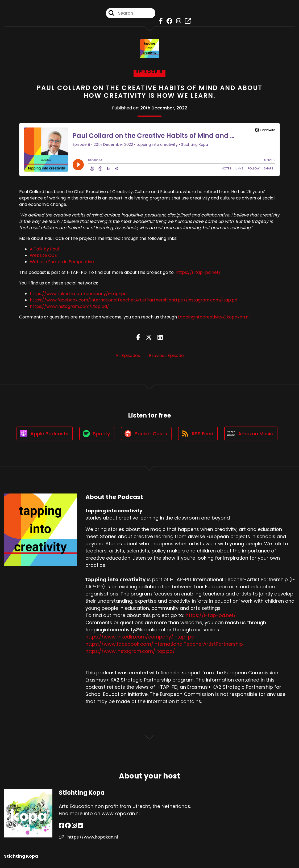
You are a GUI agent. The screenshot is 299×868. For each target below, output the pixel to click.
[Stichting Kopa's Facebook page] (61, 826)
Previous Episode (166, 356)
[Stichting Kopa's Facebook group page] (68, 826)
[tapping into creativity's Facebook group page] (168, 21)
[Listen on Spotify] (97, 434)
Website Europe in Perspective (62, 262)
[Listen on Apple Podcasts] (45, 433)
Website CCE (43, 255)
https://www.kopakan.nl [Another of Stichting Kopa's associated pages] (88, 837)
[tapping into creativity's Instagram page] (177, 21)
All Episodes (128, 356)
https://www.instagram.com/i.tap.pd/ (69, 306)
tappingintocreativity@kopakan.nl (214, 317)
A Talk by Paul (44, 249)
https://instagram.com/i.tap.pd (204, 300)
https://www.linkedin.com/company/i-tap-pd (78, 294)
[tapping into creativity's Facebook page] (160, 21)
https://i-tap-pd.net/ (198, 272)
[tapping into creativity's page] (186, 21)
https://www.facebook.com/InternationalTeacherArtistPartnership (101, 300)
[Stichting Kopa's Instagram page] (74, 826)
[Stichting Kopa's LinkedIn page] (80, 826)
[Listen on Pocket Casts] (146, 434)
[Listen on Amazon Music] (251, 433)
